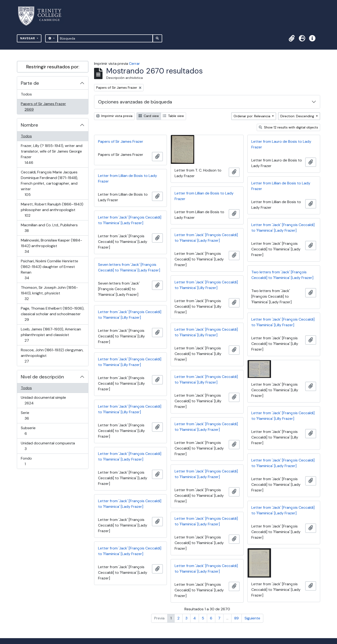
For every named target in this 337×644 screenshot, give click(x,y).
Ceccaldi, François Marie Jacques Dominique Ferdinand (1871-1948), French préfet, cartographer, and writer (49, 183)
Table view (173, 116)
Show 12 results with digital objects (288, 127)
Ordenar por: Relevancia (252, 116)
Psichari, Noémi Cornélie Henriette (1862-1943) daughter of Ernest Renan (49, 269)
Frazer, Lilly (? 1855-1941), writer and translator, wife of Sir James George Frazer (51, 154)
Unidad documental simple (43, 400)
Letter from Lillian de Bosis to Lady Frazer (128, 178)
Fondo (32, 461)
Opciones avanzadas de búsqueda (135, 102)
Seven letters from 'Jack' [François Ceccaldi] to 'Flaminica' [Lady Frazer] (129, 267)
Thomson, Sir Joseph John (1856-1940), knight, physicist (49, 293)
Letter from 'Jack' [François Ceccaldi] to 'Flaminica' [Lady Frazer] (130, 220)
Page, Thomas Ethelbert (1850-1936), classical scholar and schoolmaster (52, 314)
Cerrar (134, 64)
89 (236, 618)
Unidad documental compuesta (48, 446)
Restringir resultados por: (53, 67)
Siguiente (252, 618)
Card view (149, 116)
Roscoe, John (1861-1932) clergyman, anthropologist (52, 356)
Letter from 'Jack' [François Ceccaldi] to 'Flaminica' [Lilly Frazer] (206, 285)
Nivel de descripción (42, 377)
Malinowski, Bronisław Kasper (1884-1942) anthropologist (51, 246)
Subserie (32, 431)
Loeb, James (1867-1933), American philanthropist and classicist (51, 335)
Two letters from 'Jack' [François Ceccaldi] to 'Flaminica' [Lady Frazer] (282, 275)
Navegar (28, 38)
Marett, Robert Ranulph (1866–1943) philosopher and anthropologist (52, 210)
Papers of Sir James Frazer (43, 107)
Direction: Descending (298, 116)
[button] (292, 38)
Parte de (30, 83)
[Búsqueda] (105, 38)
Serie (33, 415)
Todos (26, 94)
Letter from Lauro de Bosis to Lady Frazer (281, 144)
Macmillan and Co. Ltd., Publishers (49, 228)
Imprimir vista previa (114, 116)
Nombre (29, 125)
